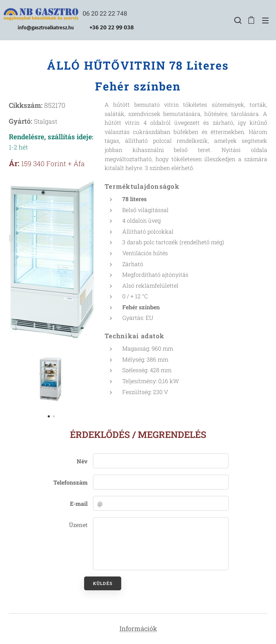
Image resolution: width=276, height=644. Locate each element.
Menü (265, 21)
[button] (237, 20)
